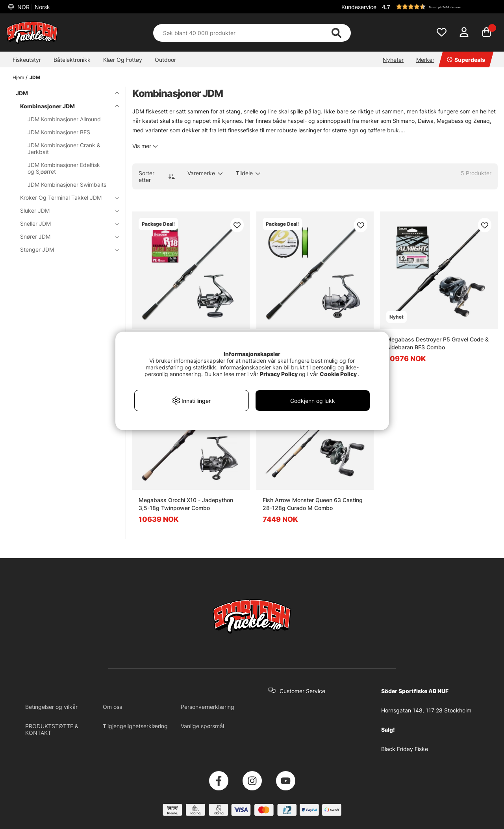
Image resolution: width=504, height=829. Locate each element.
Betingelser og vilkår (51, 707)
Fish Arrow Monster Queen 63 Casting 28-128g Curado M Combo (313, 504)
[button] (439, 7)
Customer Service (302, 691)
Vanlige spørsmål (202, 726)
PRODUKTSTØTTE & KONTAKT (52, 729)
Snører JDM (65, 236)
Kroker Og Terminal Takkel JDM (65, 198)
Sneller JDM (65, 223)
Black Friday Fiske (405, 749)
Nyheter (393, 60)
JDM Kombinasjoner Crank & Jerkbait (64, 148)
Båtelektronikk (72, 60)
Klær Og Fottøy (123, 60)
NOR (33, 7)
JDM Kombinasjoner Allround (64, 119)
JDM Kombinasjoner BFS (59, 132)
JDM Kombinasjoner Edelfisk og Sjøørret (64, 168)
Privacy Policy (279, 374)
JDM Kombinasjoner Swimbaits (67, 185)
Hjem (18, 77)
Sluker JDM (65, 210)
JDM (35, 77)
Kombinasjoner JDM (65, 106)
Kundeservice (359, 7)
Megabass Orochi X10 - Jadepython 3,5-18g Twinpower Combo (186, 504)
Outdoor (165, 60)
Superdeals (466, 60)
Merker (425, 60)
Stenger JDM (65, 249)
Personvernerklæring (208, 707)
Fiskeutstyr (27, 60)
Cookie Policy (338, 374)
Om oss (112, 707)
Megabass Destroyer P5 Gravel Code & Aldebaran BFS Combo (437, 343)
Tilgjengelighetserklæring (135, 726)
